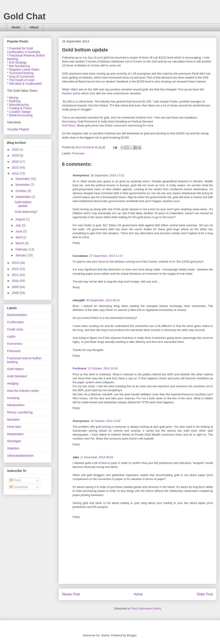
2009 (16, 287)
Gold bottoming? (26, 212)
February (22, 249)
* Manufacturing (18, 105)
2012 (16, 269)
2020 (16, 150)
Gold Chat (25, 16)
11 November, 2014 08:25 (97, 457)
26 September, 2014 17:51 (107, 175)
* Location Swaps (19, 112)
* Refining (14, 101)
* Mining (13, 98)
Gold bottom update (23, 204)
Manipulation (16, 405)
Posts (15, 480)
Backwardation (17, 315)
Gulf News (69, 125)
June (19, 231)
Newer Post (71, 594)
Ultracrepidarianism (20, 456)
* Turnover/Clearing (20, 73)
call (187, 133)
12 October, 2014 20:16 (103, 368)
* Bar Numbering (18, 66)
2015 (16, 168)
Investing (13, 398)
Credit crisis (15, 329)
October (21, 191)
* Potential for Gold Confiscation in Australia (23, 50)
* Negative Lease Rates (23, 69)
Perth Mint (14, 427)
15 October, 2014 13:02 (105, 421)
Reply (76, 243)
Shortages (14, 441)
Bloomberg (69, 121)
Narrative (13, 420)
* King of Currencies (21, 77)
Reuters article (71, 93)
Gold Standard (17, 376)
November (23, 185)
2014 (16, 173)
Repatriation (15, 434)
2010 (16, 281)
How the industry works (23, 391)
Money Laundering (20, 412)
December (23, 179)
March (20, 243)
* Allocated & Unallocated (24, 84)
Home (16, 27)
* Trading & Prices (19, 108)
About (34, 27)
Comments (19, 487)
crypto (11, 336)
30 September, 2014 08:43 (103, 300)
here (150, 118)
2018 (16, 155)
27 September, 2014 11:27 (106, 256)
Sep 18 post (95, 57)
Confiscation (16, 322)
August (21, 219)
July (19, 225)
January (21, 255)
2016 (16, 162)
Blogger (132, 635)
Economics (15, 344)
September (23, 197)
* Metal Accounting (20, 115)
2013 (16, 263)
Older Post (205, 594)
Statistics (13, 448)
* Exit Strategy (17, 62)
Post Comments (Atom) (146, 608)
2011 (16, 275)
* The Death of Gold (21, 80)
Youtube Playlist (18, 129)
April (19, 237)
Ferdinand (80, 368)
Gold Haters (15, 369)
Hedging (13, 383)
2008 (16, 293)
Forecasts (78, 153)
